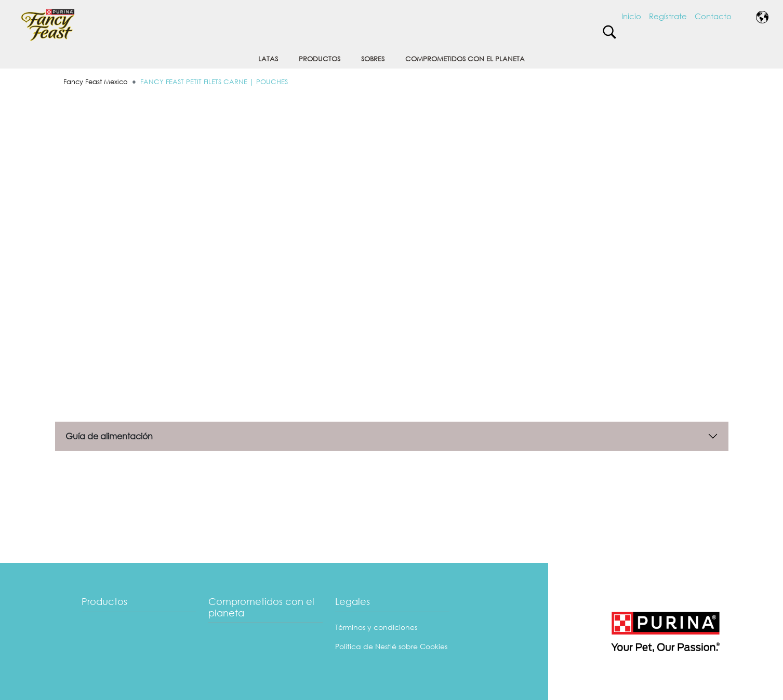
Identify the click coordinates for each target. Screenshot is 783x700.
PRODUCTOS (320, 59)
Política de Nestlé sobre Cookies (391, 646)
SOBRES (373, 59)
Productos (104, 601)
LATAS (268, 59)
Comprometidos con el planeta (261, 607)
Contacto (713, 16)
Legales (353, 601)
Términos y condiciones (376, 627)
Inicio (631, 16)
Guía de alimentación (109, 436)
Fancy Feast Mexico (96, 82)
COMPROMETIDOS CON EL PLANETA (465, 59)
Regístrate (668, 16)
